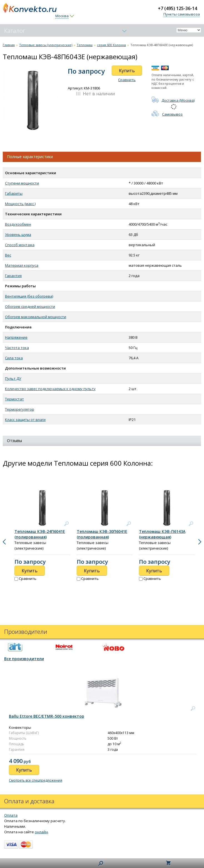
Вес (8, 255)
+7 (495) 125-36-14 (177, 8)
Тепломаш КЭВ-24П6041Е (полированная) (40, 534)
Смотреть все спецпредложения (36, 780)
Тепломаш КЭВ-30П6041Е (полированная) (102, 534)
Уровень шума (18, 235)
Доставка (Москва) (173, 100)
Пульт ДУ (13, 378)
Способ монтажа (20, 245)
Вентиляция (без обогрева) (29, 296)
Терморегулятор (20, 409)
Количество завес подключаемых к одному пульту (50, 389)
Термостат (14, 399)
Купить (127, 71)
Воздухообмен (18, 224)
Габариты (14, 193)
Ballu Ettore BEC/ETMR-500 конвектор (47, 716)
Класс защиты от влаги (25, 420)
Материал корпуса (22, 265)
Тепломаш (85, 45)
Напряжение (16, 337)
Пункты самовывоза (182, 14)
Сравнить (127, 80)
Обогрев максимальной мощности (36, 317)
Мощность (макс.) (20, 204)
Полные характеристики (30, 157)
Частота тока (17, 348)
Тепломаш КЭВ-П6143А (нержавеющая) (162, 534)
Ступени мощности (22, 183)
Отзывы (14, 441)
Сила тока (14, 358)
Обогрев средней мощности (30, 306)
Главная (9, 45)
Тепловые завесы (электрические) (46, 45)
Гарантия (13, 276)
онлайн (41, 832)
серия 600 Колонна (111, 45)
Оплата (11, 815)
